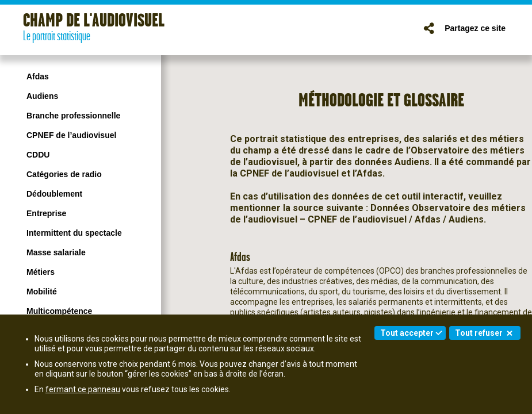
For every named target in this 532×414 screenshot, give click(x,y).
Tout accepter (407, 333)
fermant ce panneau (83, 389)
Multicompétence (59, 311)
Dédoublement (54, 194)
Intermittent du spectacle (74, 233)
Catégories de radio (64, 174)
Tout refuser (479, 333)
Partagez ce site (475, 28)
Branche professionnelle (73, 116)
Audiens (42, 96)
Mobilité (42, 292)
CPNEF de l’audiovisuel (71, 135)
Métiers (41, 272)
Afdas (38, 76)
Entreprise (46, 213)
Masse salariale (56, 252)
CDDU (38, 155)
